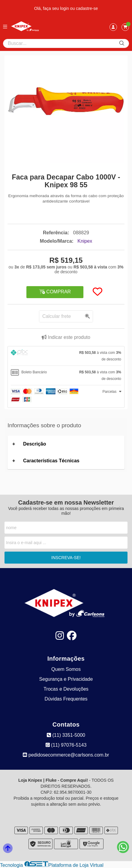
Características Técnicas (51, 461)
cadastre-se (87, 8)
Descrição (35, 444)
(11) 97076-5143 (66, 745)
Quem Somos (66, 669)
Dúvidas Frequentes (66, 699)
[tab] (66, 356)
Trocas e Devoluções (66, 689)
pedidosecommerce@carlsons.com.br (66, 755)
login (65, 8)
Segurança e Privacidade (66, 679)
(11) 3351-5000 (66, 735)
